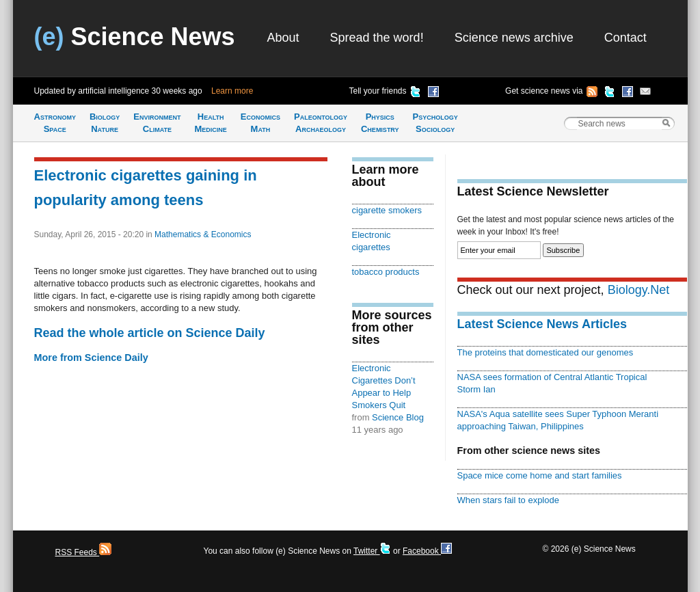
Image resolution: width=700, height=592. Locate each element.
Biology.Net (639, 290)
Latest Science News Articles (542, 324)
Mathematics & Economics (203, 234)
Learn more (232, 91)
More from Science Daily (91, 358)
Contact (625, 38)
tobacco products (386, 272)
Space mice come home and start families (540, 475)
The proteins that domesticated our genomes (546, 352)
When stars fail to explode (508, 500)
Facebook (427, 551)
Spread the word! (377, 38)
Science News (135, 37)
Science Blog (398, 417)
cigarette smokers (387, 210)
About (283, 38)
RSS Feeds (84, 552)
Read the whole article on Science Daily (150, 333)
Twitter (372, 551)
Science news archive (514, 38)
